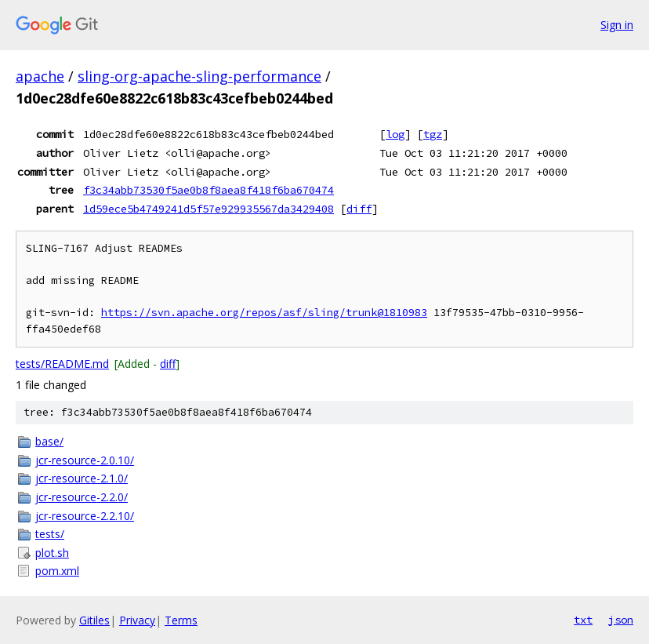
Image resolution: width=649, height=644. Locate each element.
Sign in (617, 25)
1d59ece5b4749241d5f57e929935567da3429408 (208, 209)
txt (583, 620)
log (395, 134)
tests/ (50, 534)
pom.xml (57, 571)
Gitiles (94, 620)
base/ (49, 441)
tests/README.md (62, 364)
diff (359, 209)
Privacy (137, 620)
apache (40, 76)
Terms (181, 620)
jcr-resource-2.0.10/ (85, 460)
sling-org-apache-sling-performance (199, 76)
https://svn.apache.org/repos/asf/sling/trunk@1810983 (264, 313)
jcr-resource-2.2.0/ (82, 497)
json (621, 620)
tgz (433, 134)
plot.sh (52, 553)
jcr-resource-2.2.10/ (85, 516)
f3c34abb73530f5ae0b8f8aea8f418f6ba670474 (208, 190)
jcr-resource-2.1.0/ (82, 478)
